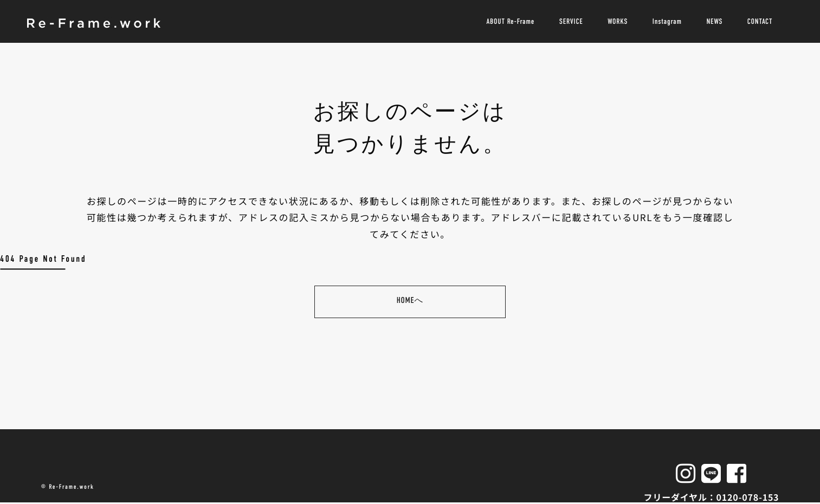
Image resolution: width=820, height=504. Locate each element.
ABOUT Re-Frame (509, 21)
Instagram (667, 21)
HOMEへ (410, 301)
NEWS (714, 21)
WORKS (617, 21)
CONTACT (760, 21)
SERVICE (570, 21)
